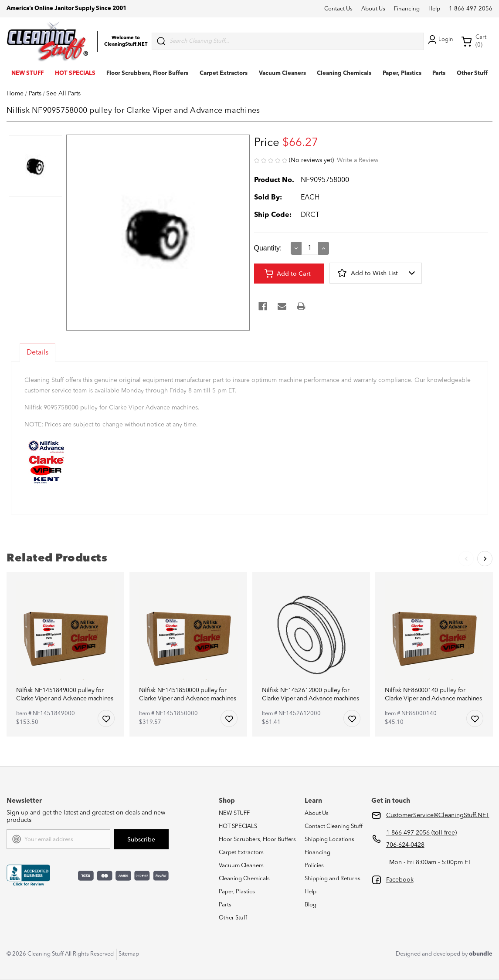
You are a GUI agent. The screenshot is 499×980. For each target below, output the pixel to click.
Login (440, 40)
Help (434, 9)
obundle (481, 954)
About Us (373, 9)
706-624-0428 (405, 845)
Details (37, 353)
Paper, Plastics (402, 73)
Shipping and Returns (333, 879)
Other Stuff (472, 73)
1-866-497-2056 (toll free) (421, 833)
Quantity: (268, 248)
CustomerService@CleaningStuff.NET (438, 815)
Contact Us (338, 9)
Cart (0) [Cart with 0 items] (474, 41)
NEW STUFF (27, 73)
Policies (314, 866)
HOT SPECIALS (75, 73)
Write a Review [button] (358, 160)
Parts (439, 73)
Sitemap (129, 954)
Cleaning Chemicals (344, 73)
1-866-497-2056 (471, 9)
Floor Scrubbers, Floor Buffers (147, 73)
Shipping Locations (329, 840)
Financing (407, 9)
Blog (311, 905)
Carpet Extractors (224, 73)
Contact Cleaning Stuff (334, 826)
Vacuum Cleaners (282, 73)
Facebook (400, 880)
